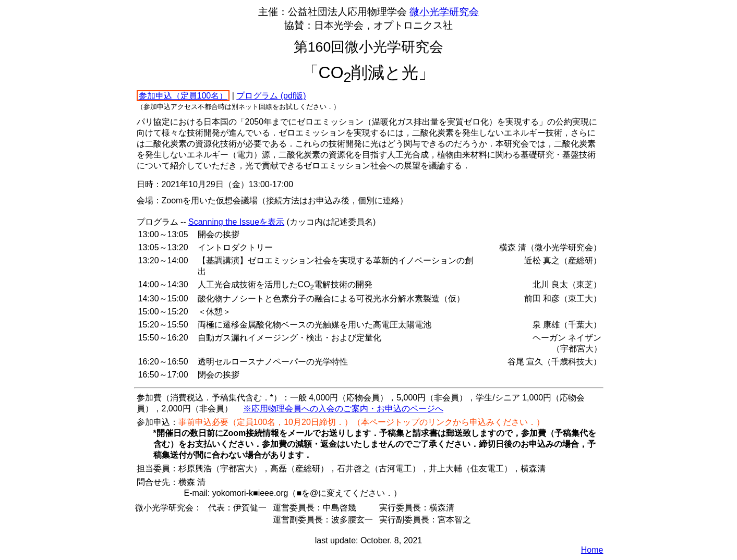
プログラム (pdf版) (271, 96)
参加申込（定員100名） (183, 96)
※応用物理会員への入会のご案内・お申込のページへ (343, 409)
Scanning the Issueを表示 (236, 222)
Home (592, 550)
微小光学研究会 (444, 12)
